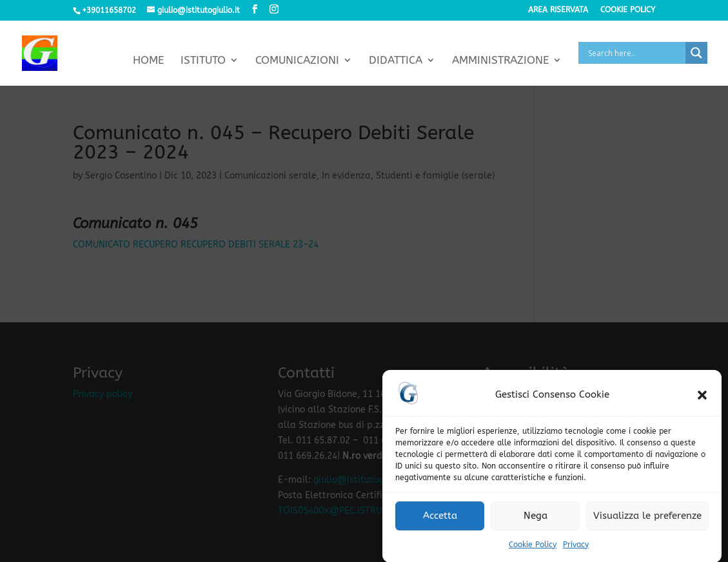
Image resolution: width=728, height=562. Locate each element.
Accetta (440, 519)
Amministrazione (500, 61)
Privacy (576, 548)
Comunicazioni (297, 61)
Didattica (396, 61)
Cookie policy (628, 10)
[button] (702, 398)
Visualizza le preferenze (647, 519)
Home (148, 61)
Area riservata (558, 10)
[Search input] (635, 53)
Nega (536, 519)
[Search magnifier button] (696, 53)
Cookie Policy (533, 548)
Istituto (203, 61)
